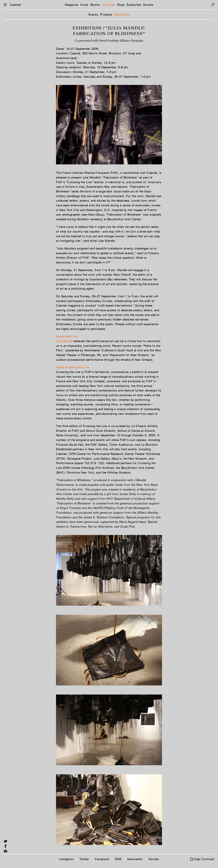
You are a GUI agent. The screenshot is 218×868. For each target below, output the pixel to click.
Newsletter (135, 859)
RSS (118, 859)
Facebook (102, 859)
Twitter (84, 859)
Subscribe (134, 5)
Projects (106, 15)
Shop (121, 5)
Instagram (66, 859)
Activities (108, 5)
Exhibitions (122, 15)
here (73, 58)
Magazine (72, 5)
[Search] (213, 5)
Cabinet (15, 5)
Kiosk (84, 5)
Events (93, 15)
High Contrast (204, 859)
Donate (148, 5)
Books (95, 5)
